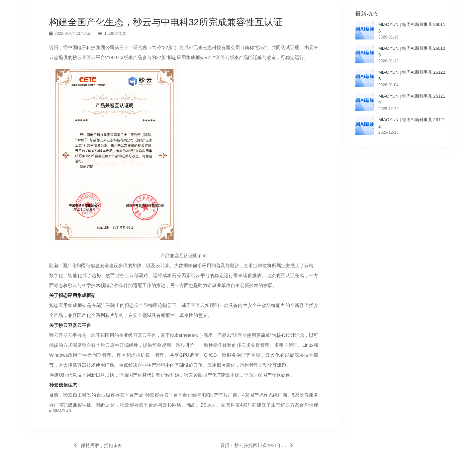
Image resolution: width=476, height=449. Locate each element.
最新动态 (367, 14)
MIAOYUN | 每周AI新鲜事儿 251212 (412, 123)
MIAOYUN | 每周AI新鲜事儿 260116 (412, 28)
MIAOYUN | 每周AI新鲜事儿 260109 (412, 52)
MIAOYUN (62, 411)
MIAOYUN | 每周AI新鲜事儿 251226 (412, 75)
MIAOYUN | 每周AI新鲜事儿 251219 (412, 99)
